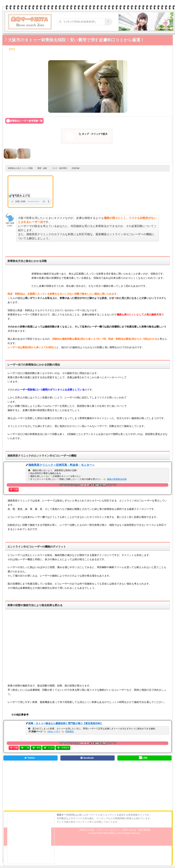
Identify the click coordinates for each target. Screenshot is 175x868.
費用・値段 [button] (42, 168)
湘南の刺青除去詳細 (117, 479)
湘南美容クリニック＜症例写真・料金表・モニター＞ (62, 465)
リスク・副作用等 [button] (59, 168)
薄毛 (39, 748)
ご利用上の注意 (86, 830)
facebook (87, 758)
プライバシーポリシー (108, 830)
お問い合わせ (129, 830)
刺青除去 (65, 748)
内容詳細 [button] (76, 168)
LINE (143, 758)
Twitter (29, 758)
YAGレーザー (54, 731)
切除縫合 (70, 731)
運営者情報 (144, 830)
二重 (27, 748)
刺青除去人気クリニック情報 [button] (20, 168)
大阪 (16, 489)
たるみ (51, 748)
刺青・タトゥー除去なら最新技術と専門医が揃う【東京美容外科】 (65, 723)
